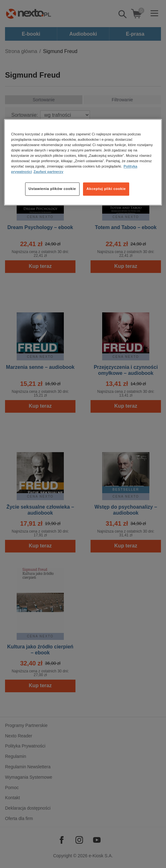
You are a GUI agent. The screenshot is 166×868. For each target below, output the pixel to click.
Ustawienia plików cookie (52, 189)
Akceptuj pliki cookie (106, 189)
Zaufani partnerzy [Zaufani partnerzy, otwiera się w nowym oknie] (49, 172)
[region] (83, 162)
